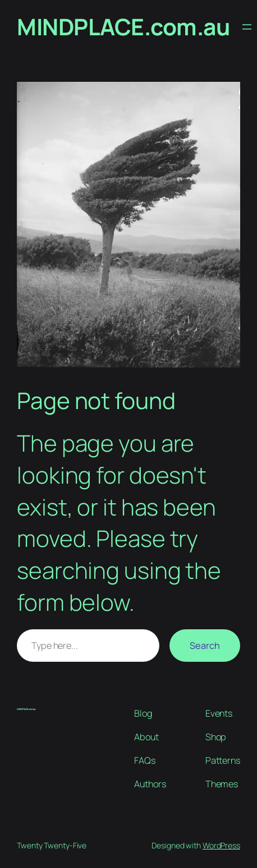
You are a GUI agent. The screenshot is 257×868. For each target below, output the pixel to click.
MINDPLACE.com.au (123, 27)
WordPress (221, 845)
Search (205, 646)
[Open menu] (247, 27)
